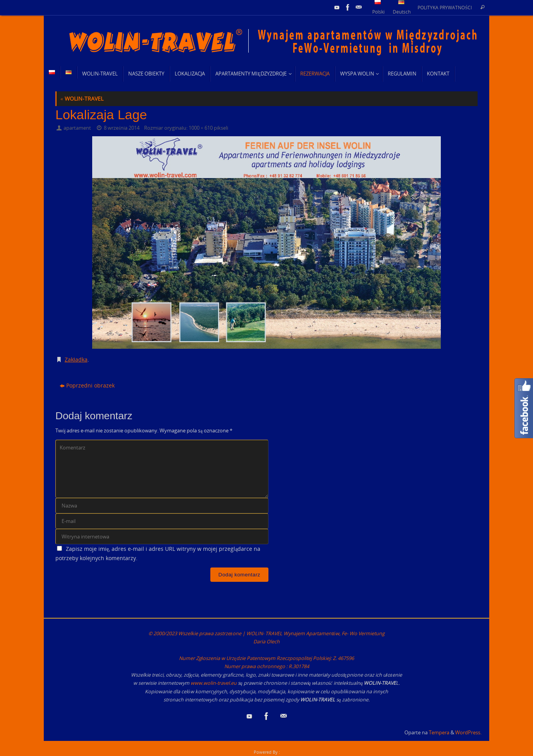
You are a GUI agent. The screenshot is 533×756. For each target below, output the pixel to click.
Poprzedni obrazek (87, 385)
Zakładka (76, 359)
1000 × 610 (201, 128)
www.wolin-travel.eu (214, 683)
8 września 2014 (122, 128)
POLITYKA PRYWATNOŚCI (445, 7)
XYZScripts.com (296, 752)
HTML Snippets (237, 752)
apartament (77, 128)
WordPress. (468, 733)
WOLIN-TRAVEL (82, 99)
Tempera (439, 733)
